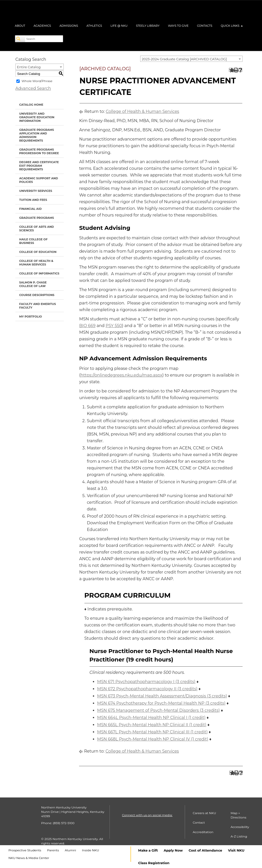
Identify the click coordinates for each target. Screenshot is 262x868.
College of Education (38, 252)
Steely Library (148, 26)
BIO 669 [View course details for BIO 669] (88, 326)
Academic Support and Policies (39, 180)
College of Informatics (39, 273)
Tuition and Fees (33, 200)
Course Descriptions (37, 295)
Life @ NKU (119, 26)
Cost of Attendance (205, 850)
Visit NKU (236, 850)
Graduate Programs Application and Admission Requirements (37, 135)
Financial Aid (30, 209)
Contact (199, 822)
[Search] (20, 39)
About (20, 26)
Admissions (69, 26)
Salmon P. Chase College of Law (33, 284)
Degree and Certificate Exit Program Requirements (39, 166)
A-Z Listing (239, 836)
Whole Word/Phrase (37, 81)
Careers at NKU (204, 813)
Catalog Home (31, 105)
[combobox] (191, 59)
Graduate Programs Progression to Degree (39, 151)
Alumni (70, 850)
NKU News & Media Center (29, 858)
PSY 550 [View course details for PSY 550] (114, 326)
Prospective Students (25, 850)
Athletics (94, 26)
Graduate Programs (37, 218)
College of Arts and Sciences (37, 229)
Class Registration (154, 863)
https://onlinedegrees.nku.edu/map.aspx (122, 375)
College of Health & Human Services (36, 263)
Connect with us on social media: (147, 815)
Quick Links (232, 26)
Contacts (205, 26)
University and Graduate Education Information (37, 117)
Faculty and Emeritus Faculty (37, 306)
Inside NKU (90, 850)
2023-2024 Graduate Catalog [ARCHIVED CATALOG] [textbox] (184, 59)
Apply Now (173, 850)
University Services (36, 191)
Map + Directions (238, 815)
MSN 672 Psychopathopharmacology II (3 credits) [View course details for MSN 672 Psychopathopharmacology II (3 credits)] (147, 689)
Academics (42, 26)
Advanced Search (33, 88)
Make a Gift (148, 850)
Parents (53, 850)
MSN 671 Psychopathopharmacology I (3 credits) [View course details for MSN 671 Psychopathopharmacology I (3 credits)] (146, 682)
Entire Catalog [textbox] (29, 67)
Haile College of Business (33, 241)
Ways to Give (178, 26)
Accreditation (203, 832)
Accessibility (240, 827)
